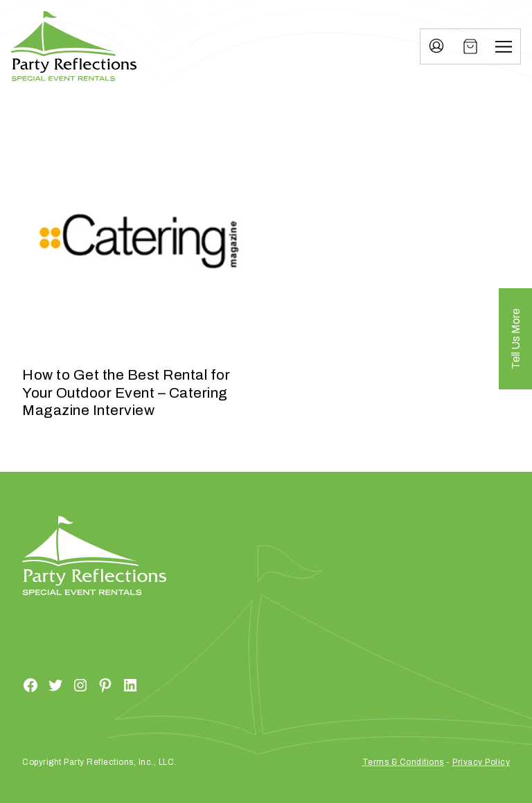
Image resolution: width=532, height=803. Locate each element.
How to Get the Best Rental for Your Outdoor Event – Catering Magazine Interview (126, 392)
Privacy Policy (481, 762)
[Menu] (504, 46)
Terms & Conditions (403, 762)
